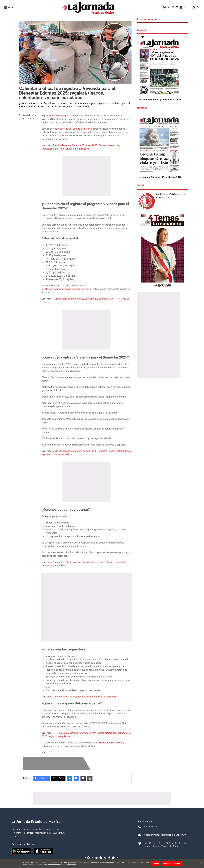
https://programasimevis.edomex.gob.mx (66, 289)
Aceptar (156, 864)
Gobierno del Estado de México (75, 129)
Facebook (42, 778)
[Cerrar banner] (201, 864)
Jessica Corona (29, 115)
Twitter (58, 778)
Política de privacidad (172, 864)
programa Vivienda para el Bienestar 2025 (67, 116)
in (70, 778)
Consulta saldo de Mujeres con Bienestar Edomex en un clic (85, 697)
